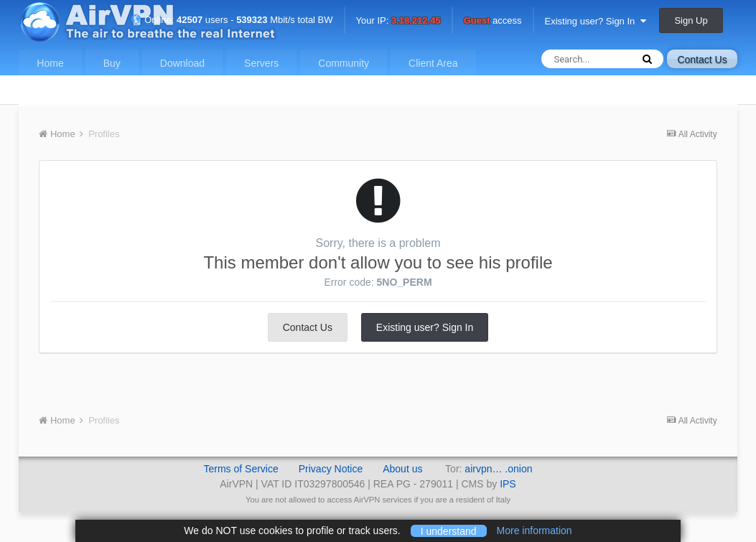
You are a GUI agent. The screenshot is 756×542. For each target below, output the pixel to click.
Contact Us (702, 60)
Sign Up (691, 20)
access (493, 21)
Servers (261, 63)
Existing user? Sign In (596, 21)
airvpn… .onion (498, 469)
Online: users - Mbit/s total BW (232, 20)
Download (182, 63)
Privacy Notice (331, 469)
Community (344, 63)
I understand (449, 531)
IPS (508, 484)
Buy (112, 63)
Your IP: (398, 21)
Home (50, 63)
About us (402, 469)
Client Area (433, 63)
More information (535, 531)
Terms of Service (241, 469)
